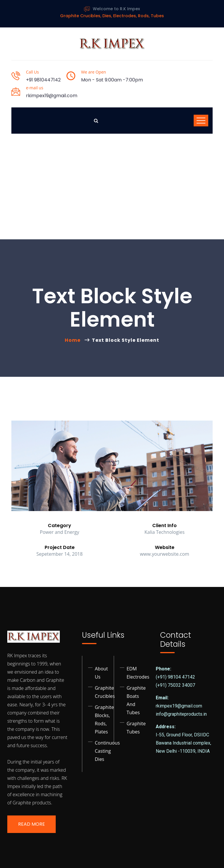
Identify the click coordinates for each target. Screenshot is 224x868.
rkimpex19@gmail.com (52, 96)
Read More (32, 824)
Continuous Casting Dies (107, 751)
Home (74, 340)
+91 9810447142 (43, 80)
